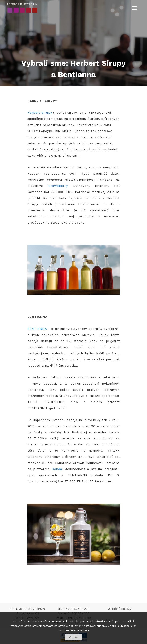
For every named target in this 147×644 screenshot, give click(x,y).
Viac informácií (80, 630)
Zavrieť (73, 637)
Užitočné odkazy (120, 609)
